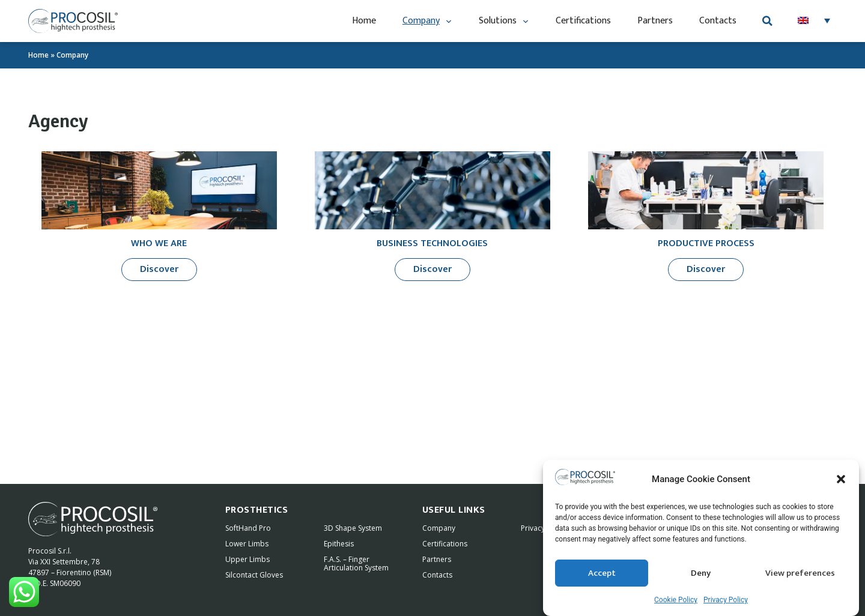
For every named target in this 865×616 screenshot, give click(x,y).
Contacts (718, 21)
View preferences (800, 574)
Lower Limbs (247, 544)
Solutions (504, 21)
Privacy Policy (726, 602)
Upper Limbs (247, 559)
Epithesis (339, 544)
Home (364, 21)
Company (427, 21)
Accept (602, 574)
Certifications (583, 21)
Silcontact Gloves (254, 575)
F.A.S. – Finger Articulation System (356, 563)
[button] (841, 481)
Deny (701, 574)
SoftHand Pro (248, 528)
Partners (655, 21)
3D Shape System (353, 528)
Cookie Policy (676, 602)
